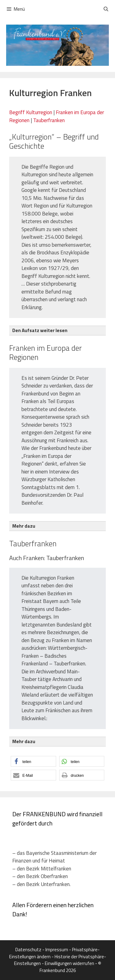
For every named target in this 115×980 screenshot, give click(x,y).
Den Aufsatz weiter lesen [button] (40, 330)
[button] (33, 761)
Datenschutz (28, 950)
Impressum (57, 950)
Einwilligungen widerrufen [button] (69, 963)
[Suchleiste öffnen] (106, 9)
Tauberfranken (49, 120)
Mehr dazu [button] (24, 526)
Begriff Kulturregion (31, 112)
